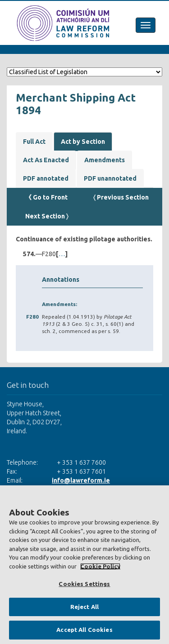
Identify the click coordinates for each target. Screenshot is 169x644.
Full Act (34, 142)
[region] (84, 565)
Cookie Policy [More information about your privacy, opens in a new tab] (100, 566)
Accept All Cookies (84, 630)
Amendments (105, 160)
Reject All (84, 607)
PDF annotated (46, 178)
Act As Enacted (46, 160)
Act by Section (83, 142)
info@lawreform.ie (81, 480)
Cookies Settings (84, 584)
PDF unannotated (110, 178)
